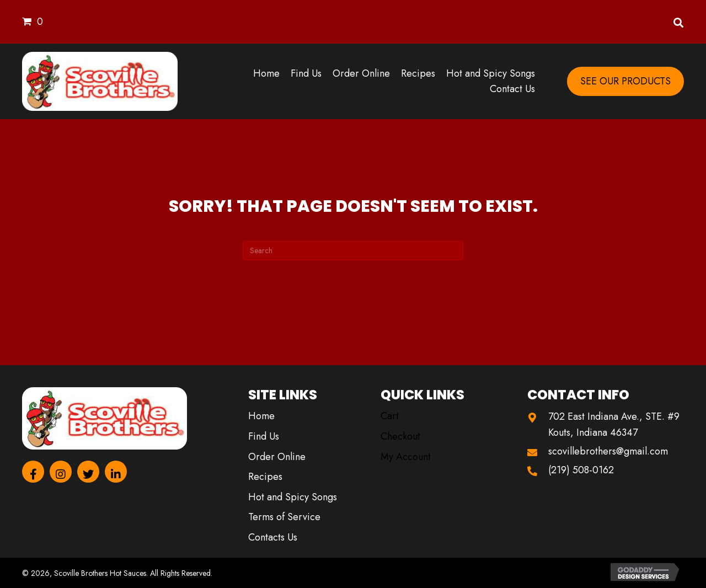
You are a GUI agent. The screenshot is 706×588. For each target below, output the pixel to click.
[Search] (353, 251)
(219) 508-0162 (581, 470)
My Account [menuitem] (406, 457)
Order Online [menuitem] (277, 457)
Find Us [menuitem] (264, 436)
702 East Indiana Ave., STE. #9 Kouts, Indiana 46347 (614, 424)
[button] (33, 472)
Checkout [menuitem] (400, 436)
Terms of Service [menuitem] (284, 517)
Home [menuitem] (261, 416)
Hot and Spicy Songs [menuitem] (293, 497)
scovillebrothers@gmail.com (608, 451)
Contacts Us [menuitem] (273, 537)
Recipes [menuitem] (265, 477)
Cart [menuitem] (390, 416)
